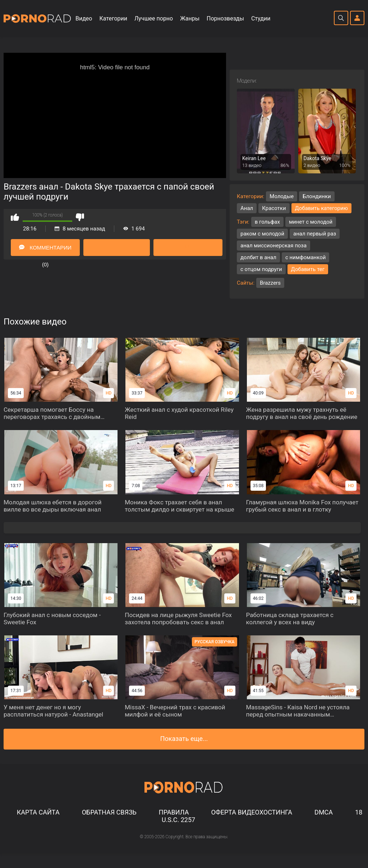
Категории (113, 18)
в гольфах (267, 222)
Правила (174, 812)
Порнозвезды (225, 18)
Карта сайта (38, 812)
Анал (247, 208)
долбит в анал (258, 257)
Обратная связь (109, 812)
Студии (261, 18)
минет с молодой (311, 222)
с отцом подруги (261, 269)
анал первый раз (315, 234)
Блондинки (317, 196)
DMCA (324, 812)
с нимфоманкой (306, 257)
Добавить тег (308, 269)
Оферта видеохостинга (252, 812)
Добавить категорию (321, 208)
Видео (84, 18)
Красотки (274, 208)
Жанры (190, 18)
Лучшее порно (154, 18)
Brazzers (270, 283)
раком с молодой (262, 234)
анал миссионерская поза (273, 246)
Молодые (282, 196)
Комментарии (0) (45, 250)
